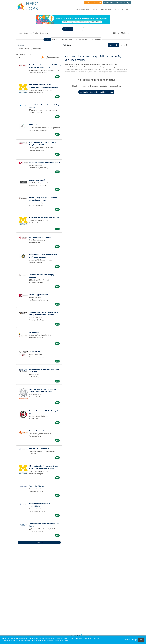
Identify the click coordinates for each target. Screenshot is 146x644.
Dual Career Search (67, 39)
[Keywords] (40, 45)
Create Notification (54, 57)
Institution (78, 29)
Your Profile (34, 33)
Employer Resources (109, 9)
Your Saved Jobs (96, 39)
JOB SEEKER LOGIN (93, 3)
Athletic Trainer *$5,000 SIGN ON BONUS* (44, 218)
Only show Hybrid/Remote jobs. (30, 49)
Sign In (125, 33)
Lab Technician (34, 352)
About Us (126, 9)
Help (116, 33)
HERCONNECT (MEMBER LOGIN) (117, 3)
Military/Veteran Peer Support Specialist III (45, 162)
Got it (141, 640)
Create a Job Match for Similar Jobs (96, 92)
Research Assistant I (36, 431)
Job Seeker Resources (87, 9)
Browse (55, 39)
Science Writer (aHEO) (37, 180)
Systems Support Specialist (39, 295)
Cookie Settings (131, 640)
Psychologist (34, 332)
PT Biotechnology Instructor (40, 125)
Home (20, 33)
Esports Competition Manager (40, 237)
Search (47, 39)
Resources (44, 33)
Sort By (20, 57)
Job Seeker (67, 29)
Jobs (26, 33)
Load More (39, 542)
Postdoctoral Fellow (37, 486)
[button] (124, 45)
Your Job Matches (82, 39)
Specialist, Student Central (39, 448)
